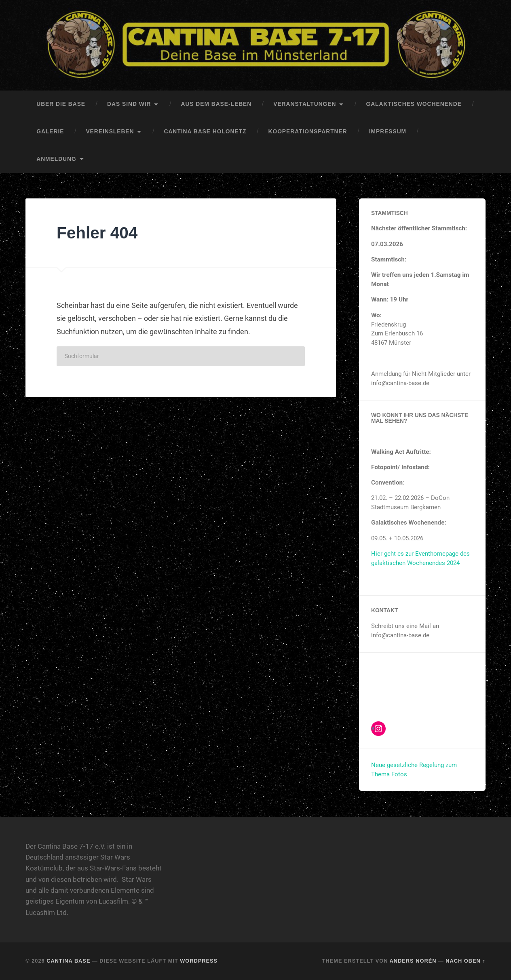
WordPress (199, 961)
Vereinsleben (110, 132)
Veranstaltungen (305, 104)
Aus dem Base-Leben (216, 104)
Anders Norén (413, 961)
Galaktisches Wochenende (414, 104)
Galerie (50, 132)
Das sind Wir (129, 104)
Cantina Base (68, 961)
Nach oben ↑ (465, 961)
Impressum (388, 132)
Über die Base (61, 104)
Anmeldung (56, 159)
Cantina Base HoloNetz (205, 132)
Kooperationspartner (308, 132)
